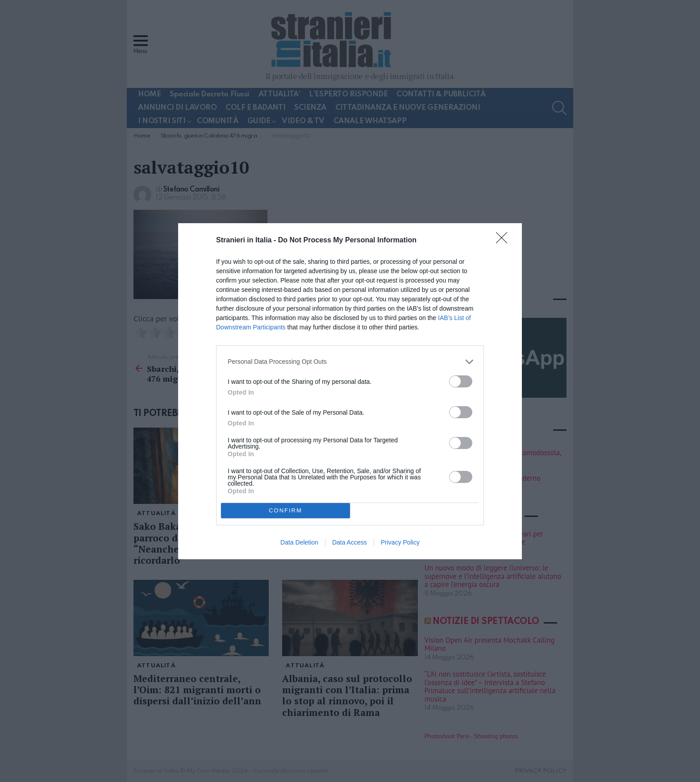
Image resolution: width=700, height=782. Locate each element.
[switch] (461, 381)
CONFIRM (285, 510)
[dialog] (350, 391)
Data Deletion (299, 542)
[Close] (504, 241)
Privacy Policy (400, 542)
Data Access (350, 542)
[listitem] (350, 362)
